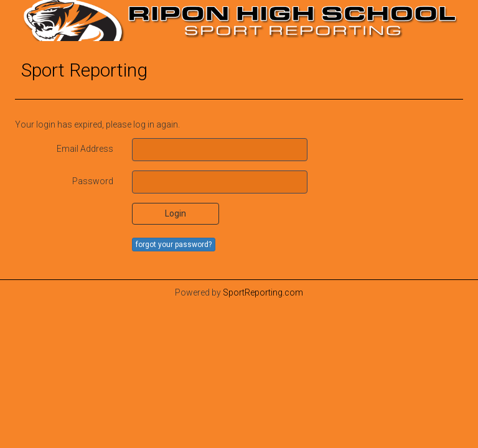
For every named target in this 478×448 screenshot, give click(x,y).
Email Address (85, 149)
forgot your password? (174, 245)
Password (93, 181)
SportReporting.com (263, 292)
